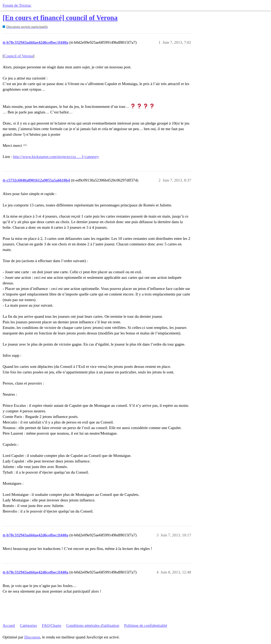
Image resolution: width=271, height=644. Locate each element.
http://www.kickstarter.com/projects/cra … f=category (56, 157)
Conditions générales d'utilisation (93, 625)
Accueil (9, 625)
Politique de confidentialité (146, 625)
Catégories (28, 625)
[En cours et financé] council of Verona (60, 18)
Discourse (32, 637)
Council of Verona (19, 56)
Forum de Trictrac (17, 5)
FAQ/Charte (51, 625)
